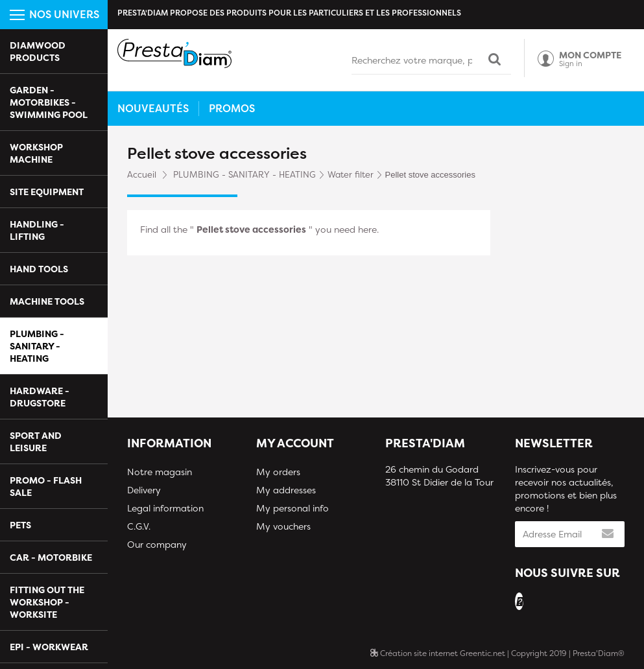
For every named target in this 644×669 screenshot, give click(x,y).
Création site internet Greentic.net (438, 653)
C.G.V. (139, 526)
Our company (157, 544)
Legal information (165, 508)
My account (295, 443)
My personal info (292, 508)
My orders (278, 472)
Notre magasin (160, 472)
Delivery (144, 490)
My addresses (286, 490)
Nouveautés (153, 108)
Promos (232, 108)
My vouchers (283, 526)
